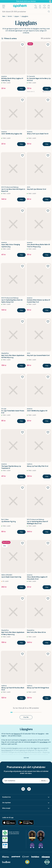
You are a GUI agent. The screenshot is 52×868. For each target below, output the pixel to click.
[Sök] (49, 11)
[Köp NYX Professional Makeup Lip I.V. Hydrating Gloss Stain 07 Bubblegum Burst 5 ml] (47, 532)
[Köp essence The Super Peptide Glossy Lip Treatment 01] (21, 476)
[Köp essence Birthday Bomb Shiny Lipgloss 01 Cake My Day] (21, 89)
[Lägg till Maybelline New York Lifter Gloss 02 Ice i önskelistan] (48, 599)
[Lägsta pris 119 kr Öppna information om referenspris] (47, 92)
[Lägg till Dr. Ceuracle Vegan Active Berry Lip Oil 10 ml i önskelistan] (48, 45)
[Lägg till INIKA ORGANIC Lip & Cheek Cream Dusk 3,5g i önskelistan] (22, 543)
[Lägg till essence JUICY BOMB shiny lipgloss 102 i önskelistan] (22, 100)
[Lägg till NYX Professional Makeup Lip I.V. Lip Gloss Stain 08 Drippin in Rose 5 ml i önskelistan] (22, 155)
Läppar (17, 16)
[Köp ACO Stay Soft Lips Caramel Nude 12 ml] (47, 366)
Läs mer (26, 758)
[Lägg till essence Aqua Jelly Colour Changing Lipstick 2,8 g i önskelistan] (22, 211)
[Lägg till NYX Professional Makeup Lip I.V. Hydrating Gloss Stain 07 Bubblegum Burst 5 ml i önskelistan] (48, 488)
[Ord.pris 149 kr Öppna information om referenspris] (31, 92)
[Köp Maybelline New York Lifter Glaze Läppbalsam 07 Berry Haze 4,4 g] (21, 643)
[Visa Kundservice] (26, 797)
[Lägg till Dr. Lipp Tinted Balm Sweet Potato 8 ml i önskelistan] (22, 377)
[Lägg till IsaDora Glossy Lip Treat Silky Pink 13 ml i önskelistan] (48, 432)
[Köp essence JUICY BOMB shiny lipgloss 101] (47, 421)
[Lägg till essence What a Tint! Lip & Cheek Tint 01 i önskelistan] (48, 100)
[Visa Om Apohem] (26, 803)
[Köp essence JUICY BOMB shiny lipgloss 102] (21, 144)
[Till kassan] (49, 6)
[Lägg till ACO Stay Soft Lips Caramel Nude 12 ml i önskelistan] (48, 322)
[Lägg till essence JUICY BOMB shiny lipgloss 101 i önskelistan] (48, 377)
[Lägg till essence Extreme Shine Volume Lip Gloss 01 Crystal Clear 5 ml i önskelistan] (48, 266)
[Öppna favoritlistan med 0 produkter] (44, 6)
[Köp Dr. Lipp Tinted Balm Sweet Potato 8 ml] (21, 421)
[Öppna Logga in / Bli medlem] (40, 6)
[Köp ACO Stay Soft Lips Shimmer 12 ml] (47, 199)
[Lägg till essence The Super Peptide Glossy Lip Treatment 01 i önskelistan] (22, 432)
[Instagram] (23, 789)
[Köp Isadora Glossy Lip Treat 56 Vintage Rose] (47, 698)
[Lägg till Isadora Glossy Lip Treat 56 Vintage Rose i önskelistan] (48, 654)
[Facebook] (29, 789)
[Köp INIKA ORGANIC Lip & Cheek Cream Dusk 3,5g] (21, 587)
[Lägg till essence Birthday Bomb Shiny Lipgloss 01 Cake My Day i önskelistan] (22, 45)
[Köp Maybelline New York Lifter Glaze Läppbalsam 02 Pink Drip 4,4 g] (21, 366)
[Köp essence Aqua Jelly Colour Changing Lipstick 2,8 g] (21, 255)
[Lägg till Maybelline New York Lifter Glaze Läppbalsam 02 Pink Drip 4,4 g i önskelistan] (22, 322)
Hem (4, 16)
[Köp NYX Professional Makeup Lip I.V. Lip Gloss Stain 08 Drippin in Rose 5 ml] (21, 199)
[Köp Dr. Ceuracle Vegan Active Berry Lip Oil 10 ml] (47, 89)
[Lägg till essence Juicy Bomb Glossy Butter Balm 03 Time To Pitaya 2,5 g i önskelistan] (48, 211)
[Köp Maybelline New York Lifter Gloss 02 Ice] (47, 643)
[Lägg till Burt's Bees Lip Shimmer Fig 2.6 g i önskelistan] (22, 488)
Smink (10, 16)
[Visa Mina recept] (26, 808)
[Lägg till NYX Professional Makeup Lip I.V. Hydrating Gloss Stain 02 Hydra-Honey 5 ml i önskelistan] (22, 266)
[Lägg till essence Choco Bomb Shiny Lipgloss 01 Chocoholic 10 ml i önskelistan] (48, 543)
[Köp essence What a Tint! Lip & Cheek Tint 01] (47, 144)
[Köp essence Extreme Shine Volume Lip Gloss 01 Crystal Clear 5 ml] (47, 310)
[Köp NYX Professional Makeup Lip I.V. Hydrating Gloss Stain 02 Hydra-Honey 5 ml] (21, 310)
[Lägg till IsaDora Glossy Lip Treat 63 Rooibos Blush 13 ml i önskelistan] (22, 654)
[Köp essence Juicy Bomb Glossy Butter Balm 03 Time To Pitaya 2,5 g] (47, 255)
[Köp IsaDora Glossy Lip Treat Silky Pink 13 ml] (47, 476)
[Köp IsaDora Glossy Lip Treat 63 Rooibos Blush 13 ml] (21, 698)
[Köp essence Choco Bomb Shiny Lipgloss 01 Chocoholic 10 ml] (47, 587)
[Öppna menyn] (4, 6)
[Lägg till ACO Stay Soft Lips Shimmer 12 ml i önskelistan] (48, 155)
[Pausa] (50, 1)
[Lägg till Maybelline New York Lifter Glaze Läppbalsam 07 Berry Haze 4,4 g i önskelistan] (22, 599)
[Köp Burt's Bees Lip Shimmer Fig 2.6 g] (21, 532)
